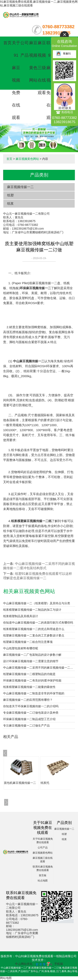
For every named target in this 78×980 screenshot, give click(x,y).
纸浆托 (45, 783)
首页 (7, 43)
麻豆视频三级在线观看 (42, 68)
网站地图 (6, 978)
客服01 (63, 54)
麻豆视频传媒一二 (20, 187)
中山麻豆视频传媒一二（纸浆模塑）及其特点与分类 (37, 603)
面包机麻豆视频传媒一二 (20, 783)
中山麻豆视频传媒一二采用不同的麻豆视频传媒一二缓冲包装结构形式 (39, 668)
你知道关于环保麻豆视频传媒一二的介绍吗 (31, 706)
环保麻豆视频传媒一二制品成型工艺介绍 (29, 719)
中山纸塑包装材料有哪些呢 (21, 648)
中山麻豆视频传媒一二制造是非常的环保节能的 (34, 693)
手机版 (59, 964)
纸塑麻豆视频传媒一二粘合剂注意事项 (28, 642)
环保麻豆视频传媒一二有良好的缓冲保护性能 (32, 680)
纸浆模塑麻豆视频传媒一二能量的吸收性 (29, 687)
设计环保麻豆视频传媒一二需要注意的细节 (31, 661)
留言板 (43, 875)
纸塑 (10, 195)
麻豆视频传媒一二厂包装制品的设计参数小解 (32, 655)
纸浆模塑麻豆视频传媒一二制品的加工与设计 (32, 610)
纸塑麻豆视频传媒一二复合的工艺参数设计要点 (34, 635)
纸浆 (10, 204)
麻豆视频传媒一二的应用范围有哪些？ (28, 700)
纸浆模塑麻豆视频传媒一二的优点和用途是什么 (34, 629)
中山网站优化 (24, 964)
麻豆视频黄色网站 (27, 159)
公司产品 (43, 848)
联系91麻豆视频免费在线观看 (51, 80)
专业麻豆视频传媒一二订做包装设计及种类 (31, 713)
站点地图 (43, 881)
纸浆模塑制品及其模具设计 (21, 616)
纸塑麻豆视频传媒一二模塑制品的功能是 (29, 674)
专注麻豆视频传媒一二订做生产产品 (26, 726)
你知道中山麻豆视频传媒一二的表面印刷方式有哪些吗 (38, 623)
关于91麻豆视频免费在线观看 (16, 80)
